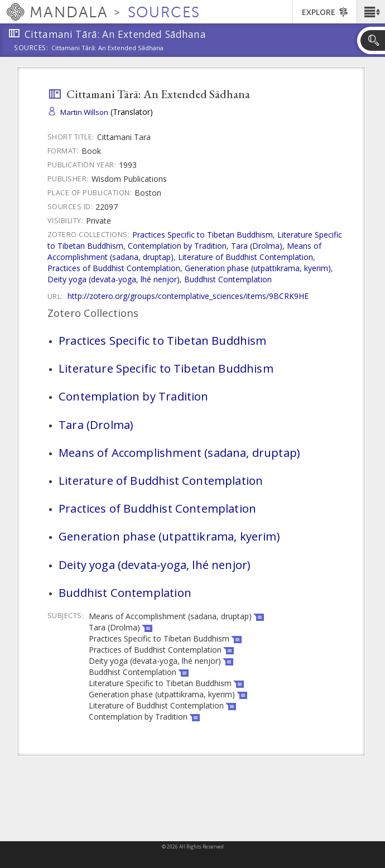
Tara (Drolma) (257, 246)
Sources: (31, 49)
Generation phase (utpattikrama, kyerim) (258, 268)
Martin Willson (84, 112)
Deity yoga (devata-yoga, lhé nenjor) (114, 279)
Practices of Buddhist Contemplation (114, 268)
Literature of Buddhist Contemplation (246, 257)
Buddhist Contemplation (228, 279)
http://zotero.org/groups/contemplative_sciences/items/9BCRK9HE (188, 296)
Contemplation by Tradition (177, 246)
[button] (371, 12)
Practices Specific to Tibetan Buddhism (203, 235)
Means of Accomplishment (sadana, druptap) (179, 452)
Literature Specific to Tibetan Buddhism (166, 368)
